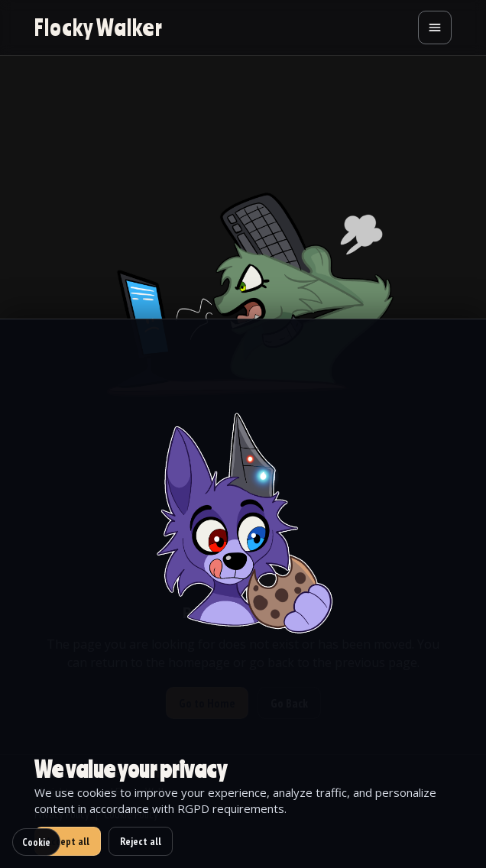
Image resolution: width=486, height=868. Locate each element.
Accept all (68, 841)
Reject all (141, 841)
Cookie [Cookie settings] (36, 842)
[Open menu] (435, 28)
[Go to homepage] (99, 28)
